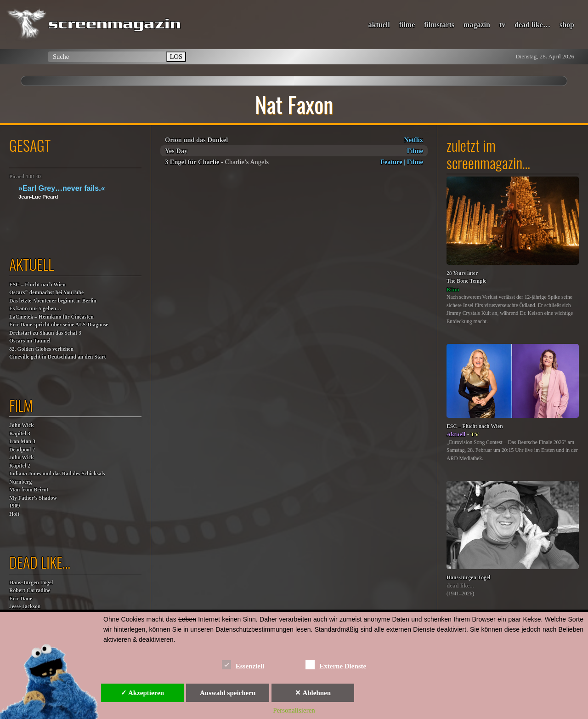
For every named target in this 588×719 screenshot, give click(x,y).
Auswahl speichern (228, 693)
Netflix (413, 140)
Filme (415, 151)
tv (502, 25)
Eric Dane (21, 599)
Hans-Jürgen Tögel (31, 583)
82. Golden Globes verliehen (41, 349)
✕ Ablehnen (313, 693)
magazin (477, 25)
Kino (453, 289)
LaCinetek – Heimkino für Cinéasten (51, 317)
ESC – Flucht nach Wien (37, 285)
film (21, 405)
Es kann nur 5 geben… (35, 309)
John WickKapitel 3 (22, 430)
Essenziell (243, 665)
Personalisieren (294, 710)
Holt (14, 514)
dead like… (532, 25)
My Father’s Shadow (33, 498)
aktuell (379, 25)
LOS (176, 57)
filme (407, 25)
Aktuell (456, 434)
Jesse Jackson (25, 607)
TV (475, 434)
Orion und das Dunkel (196, 140)
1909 (14, 506)
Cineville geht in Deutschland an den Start (57, 357)
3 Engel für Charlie (192, 162)
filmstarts (439, 25)
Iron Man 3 (22, 442)
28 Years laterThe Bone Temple (466, 277)
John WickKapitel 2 (22, 462)
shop (567, 25)
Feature (391, 162)
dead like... (460, 585)
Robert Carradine (30, 591)
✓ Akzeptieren (142, 693)
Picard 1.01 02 (25, 177)
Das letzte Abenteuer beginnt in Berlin (53, 301)
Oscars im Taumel (30, 341)
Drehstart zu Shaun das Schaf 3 (45, 333)
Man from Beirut (29, 490)
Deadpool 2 (22, 450)
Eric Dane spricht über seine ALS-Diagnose (59, 325)
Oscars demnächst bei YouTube (46, 292)
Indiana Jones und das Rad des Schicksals (57, 474)
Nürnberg (20, 482)
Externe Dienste (336, 665)
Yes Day (176, 151)
